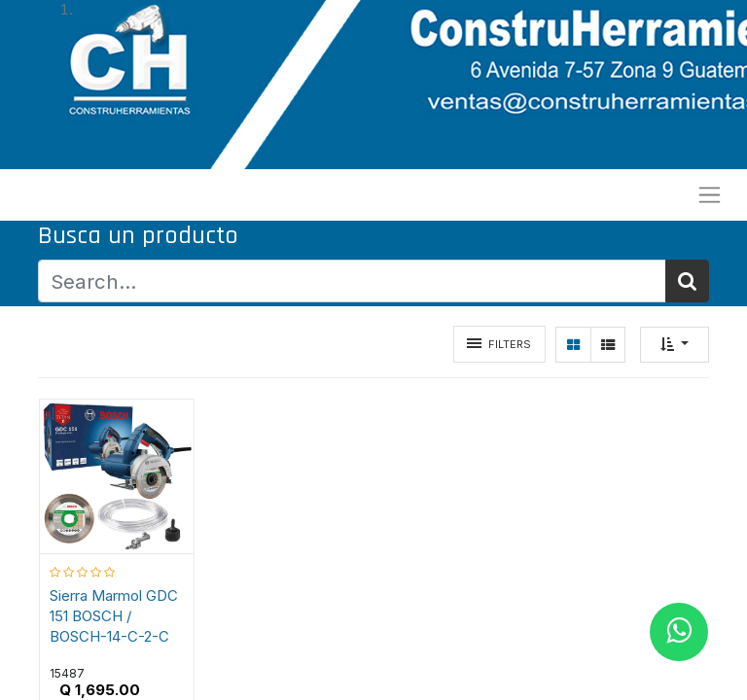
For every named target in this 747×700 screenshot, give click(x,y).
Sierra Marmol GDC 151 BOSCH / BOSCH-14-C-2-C (114, 616)
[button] (675, 345)
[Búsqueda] (687, 281)
